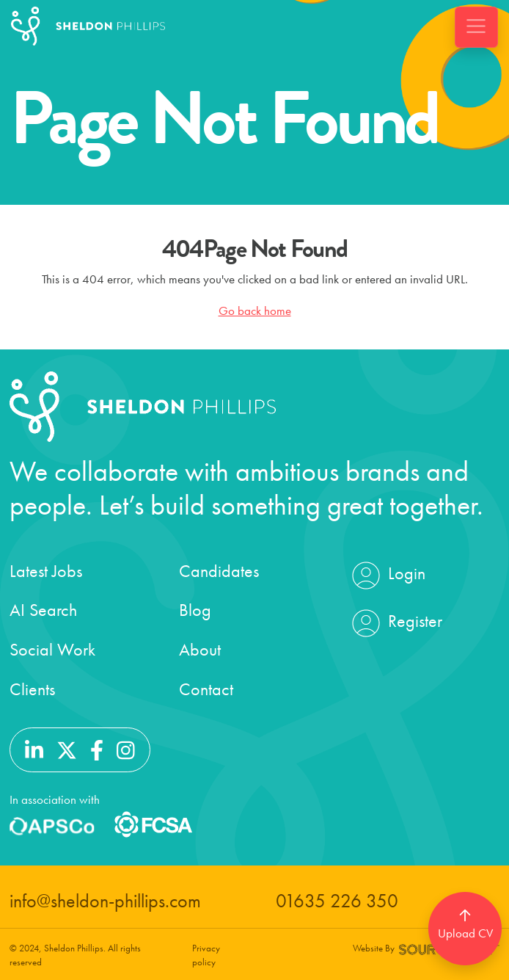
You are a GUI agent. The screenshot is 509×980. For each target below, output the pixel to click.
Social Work (52, 649)
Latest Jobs (46, 571)
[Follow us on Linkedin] (34, 748)
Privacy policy (206, 955)
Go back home (255, 311)
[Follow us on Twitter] (67, 748)
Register (395, 623)
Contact (206, 689)
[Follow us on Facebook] (97, 748)
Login (387, 576)
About (200, 649)
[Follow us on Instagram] (126, 748)
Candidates (219, 571)
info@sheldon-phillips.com (105, 901)
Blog (195, 610)
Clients (32, 689)
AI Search (43, 610)
